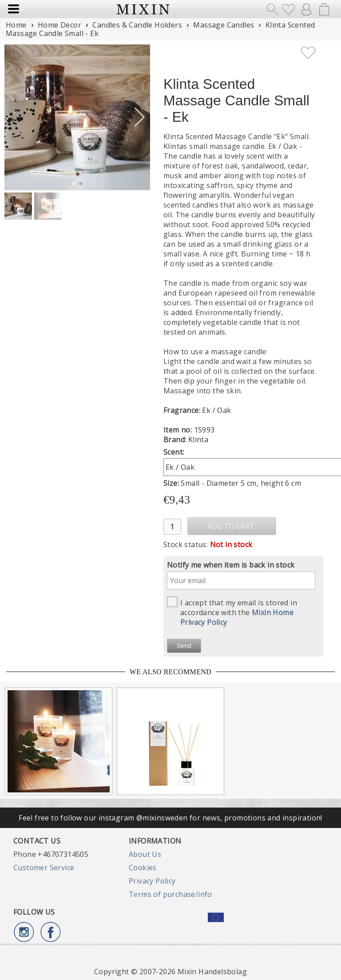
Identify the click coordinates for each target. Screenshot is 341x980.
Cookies (143, 868)
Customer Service (44, 868)
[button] (140, 117)
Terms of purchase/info (170, 894)
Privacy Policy (152, 881)
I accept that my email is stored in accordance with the (232, 612)
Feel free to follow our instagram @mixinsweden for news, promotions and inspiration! (170, 818)
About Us (145, 854)
